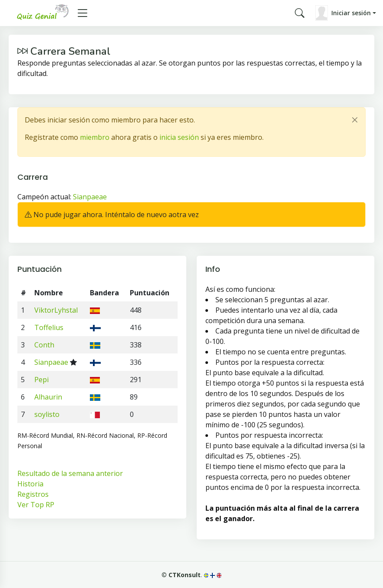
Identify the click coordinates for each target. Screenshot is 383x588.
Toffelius (49, 327)
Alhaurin (48, 397)
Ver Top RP (36, 505)
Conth (44, 345)
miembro (95, 137)
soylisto (47, 414)
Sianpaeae (90, 197)
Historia (30, 484)
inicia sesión (179, 137)
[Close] (355, 120)
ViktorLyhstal (56, 310)
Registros (33, 494)
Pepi (41, 380)
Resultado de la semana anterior (70, 473)
